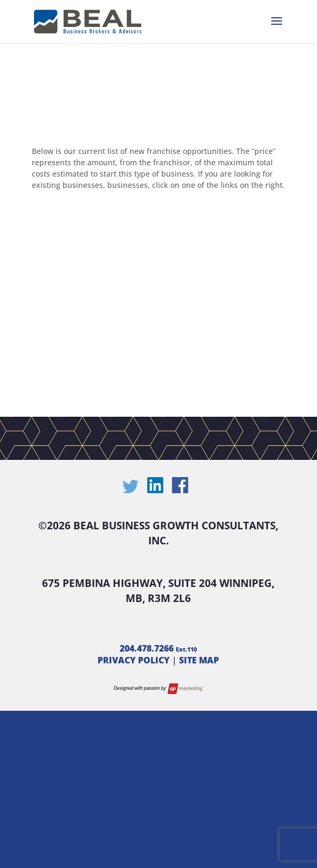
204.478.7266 (158, 648)
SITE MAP (199, 660)
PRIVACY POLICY (134, 660)
